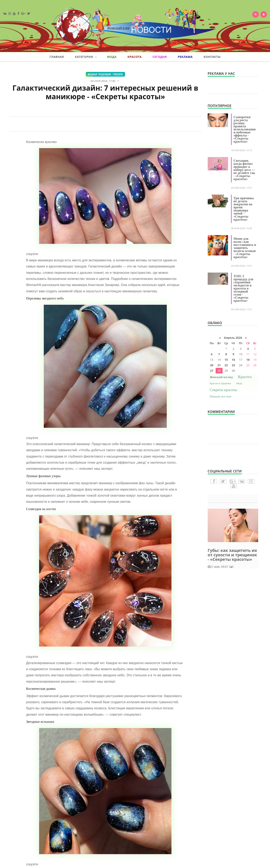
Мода (112, 57)
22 (226, 365)
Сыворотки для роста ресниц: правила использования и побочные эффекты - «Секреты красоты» (245, 129)
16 (233, 360)
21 (219, 365)
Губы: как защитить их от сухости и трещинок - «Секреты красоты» (232, 555)
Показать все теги (221, 397)
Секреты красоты (223, 390)
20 (212, 365)
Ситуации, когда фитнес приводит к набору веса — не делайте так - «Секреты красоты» (244, 170)
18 (248, 360)
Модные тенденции (99, 74)
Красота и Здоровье (220, 383)
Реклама (185, 57)
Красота (134, 57)
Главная (57, 57)
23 (233, 365)
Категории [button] (86, 57)
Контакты (212, 57)
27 (212, 371)
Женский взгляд (221, 377)
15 (226, 360)
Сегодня (160, 57)
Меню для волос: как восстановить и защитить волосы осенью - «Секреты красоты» (245, 248)
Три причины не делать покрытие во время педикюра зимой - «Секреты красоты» (244, 209)
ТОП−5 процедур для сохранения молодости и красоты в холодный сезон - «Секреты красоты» (243, 288)
